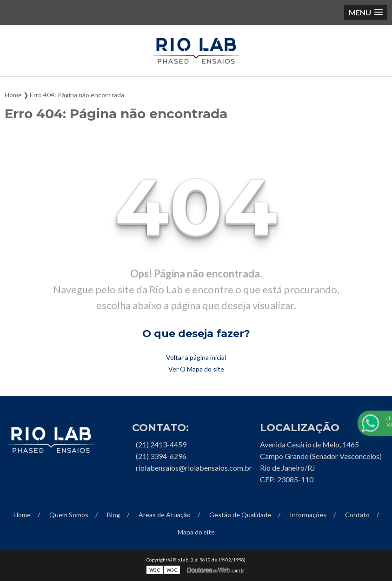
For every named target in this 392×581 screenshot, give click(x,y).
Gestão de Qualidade (240, 515)
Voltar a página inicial (196, 357)
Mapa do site (196, 532)
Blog (113, 515)
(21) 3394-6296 (161, 456)
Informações (308, 515)
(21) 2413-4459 (161, 444)
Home (22, 515)
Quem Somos (69, 515)
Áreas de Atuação (165, 515)
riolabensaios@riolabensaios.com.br (194, 468)
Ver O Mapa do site (196, 369)
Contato (357, 515)
